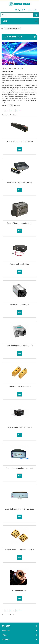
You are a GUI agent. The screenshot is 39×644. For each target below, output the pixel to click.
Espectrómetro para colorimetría (19, 427)
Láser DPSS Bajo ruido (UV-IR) (19, 182)
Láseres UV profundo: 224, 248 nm (19, 142)
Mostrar (4, 106)
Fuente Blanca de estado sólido (19, 223)
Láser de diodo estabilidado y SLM (19, 346)
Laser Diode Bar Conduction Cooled (19, 550)
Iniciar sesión (32, 10)
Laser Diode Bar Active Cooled (20, 387)
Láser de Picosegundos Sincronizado (19, 509)
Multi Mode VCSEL (20, 591)
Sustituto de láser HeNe (20, 305)
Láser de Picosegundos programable (20, 468)
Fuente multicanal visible (19, 264)
